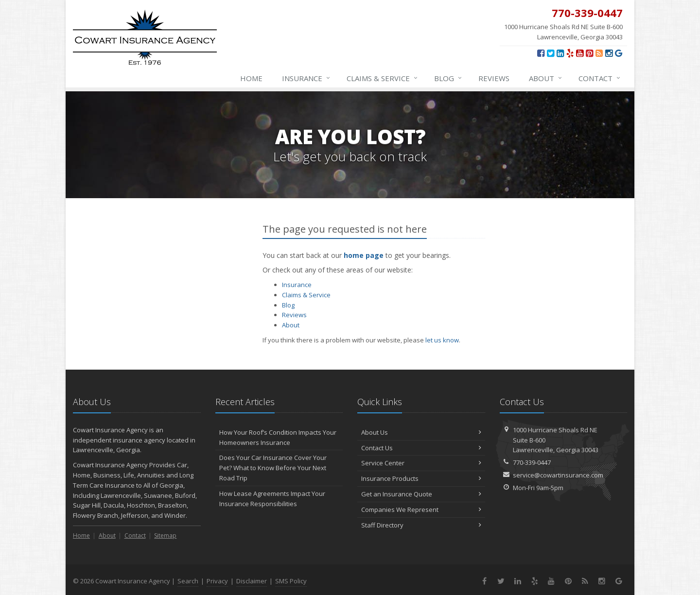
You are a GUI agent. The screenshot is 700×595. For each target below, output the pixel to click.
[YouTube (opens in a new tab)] (580, 53)
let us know (442, 340)
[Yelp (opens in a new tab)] (570, 53)
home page (364, 255)
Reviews (494, 78)
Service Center (421, 463)
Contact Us (421, 448)
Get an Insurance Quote (421, 494)
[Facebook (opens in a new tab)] (541, 53)
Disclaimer (252, 581)
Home (251, 78)
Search (188, 581)
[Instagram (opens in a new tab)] (609, 53)
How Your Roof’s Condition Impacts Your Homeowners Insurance (278, 437)
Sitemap (165, 535)
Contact (600, 78)
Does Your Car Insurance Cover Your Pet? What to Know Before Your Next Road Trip (273, 468)
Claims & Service (383, 78)
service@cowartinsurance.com (558, 475)
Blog (448, 78)
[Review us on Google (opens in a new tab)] (619, 53)
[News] (599, 53)
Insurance (306, 78)
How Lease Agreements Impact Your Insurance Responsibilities (272, 499)
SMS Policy (291, 581)
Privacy (217, 581)
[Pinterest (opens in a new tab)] (589, 53)
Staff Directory (421, 525)
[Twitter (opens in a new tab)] (551, 53)
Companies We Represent (421, 510)
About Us (421, 432)
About (546, 78)
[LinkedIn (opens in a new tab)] (560, 53)
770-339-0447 (532, 462)
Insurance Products (421, 478)
